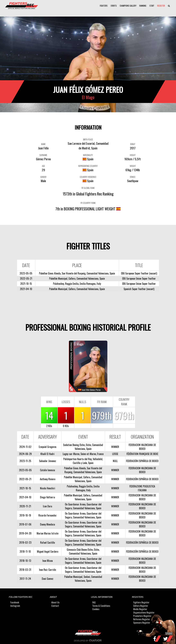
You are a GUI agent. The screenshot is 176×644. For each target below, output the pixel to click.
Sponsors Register (142, 623)
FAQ (94, 602)
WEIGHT (133, 166)
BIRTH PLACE (88, 139)
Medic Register (140, 609)
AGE (43, 166)
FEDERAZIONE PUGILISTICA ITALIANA (142, 488)
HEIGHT (133, 155)
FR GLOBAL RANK (88, 188)
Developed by (88, 641)
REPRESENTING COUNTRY (88, 166)
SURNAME (43, 155)
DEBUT (133, 144)
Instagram (15, 606)
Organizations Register (144, 612)
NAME (43, 144)
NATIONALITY (88, 155)
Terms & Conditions (101, 606)
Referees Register (142, 619)
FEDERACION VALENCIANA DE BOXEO (142, 447)
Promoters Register (142, 616)
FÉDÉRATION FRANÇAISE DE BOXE (142, 454)
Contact (55, 606)
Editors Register (141, 606)
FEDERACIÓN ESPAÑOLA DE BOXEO (142, 461)
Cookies (96, 609)
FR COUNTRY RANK (88, 203)
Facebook (15, 602)
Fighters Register (141, 602)
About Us (55, 602)
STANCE (133, 177)
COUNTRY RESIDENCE (88, 177)
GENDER (43, 177)
